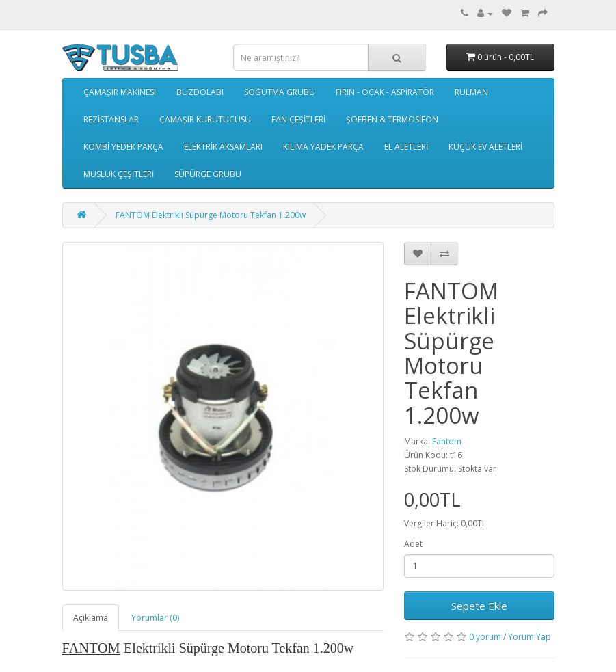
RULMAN (471, 92)
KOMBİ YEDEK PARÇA (123, 147)
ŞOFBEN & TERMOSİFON (392, 119)
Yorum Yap (530, 637)
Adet (413, 544)
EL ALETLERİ (406, 147)
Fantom (447, 441)
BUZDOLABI (200, 92)
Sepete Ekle (479, 606)
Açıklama (91, 618)
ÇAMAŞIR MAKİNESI (120, 92)
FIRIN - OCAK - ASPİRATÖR (385, 92)
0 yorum (485, 637)
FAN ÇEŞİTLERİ (298, 119)
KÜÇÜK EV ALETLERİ (485, 147)
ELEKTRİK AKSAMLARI (223, 147)
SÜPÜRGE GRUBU (208, 174)
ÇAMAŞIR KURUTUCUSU (205, 119)
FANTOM (92, 648)
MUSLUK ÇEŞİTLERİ (119, 174)
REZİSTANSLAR (111, 119)
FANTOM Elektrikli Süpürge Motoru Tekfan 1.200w (211, 215)
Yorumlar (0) (155, 618)
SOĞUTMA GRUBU (280, 92)
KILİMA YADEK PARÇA (323, 147)
